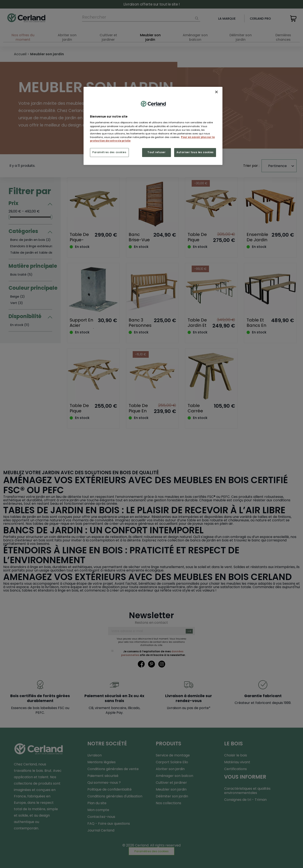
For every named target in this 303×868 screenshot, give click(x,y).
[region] (153, 126)
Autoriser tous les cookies (195, 152)
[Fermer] (216, 92)
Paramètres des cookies (109, 152)
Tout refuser (156, 152)
